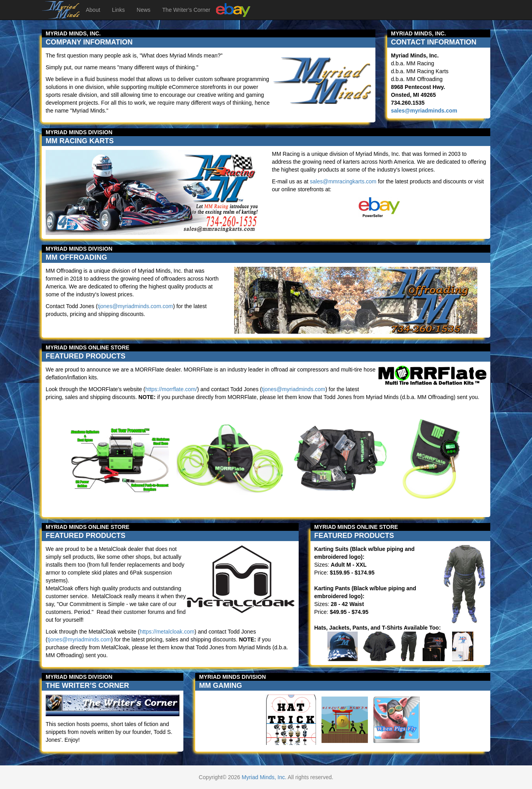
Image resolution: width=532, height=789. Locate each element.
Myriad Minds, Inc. (264, 777)
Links (119, 10)
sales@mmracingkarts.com (343, 181)
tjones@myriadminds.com (293, 389)
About (93, 10)
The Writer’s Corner (186, 10)
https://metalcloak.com (167, 632)
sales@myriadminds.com (424, 111)
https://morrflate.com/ (171, 389)
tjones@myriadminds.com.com (135, 306)
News (143, 10)
